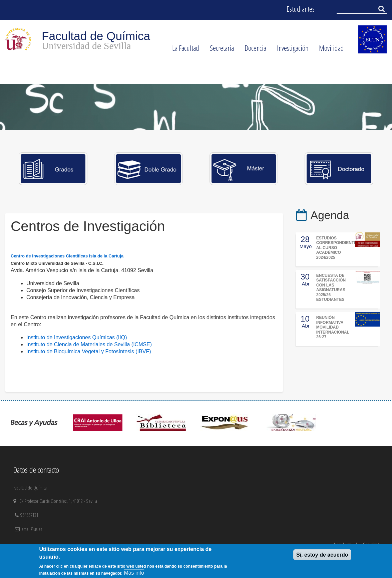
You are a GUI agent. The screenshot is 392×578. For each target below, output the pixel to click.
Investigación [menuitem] (290, 50)
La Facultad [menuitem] (183, 50)
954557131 (30, 515)
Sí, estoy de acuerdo (322, 555)
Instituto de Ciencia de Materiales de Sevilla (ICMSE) (89, 344)
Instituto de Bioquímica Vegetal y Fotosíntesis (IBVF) (89, 351)
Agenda (330, 215)
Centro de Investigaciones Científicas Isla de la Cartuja (67, 256)
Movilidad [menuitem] (329, 50)
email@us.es (32, 529)
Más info (134, 573)
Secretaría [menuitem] (219, 50)
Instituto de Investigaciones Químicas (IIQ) (77, 337)
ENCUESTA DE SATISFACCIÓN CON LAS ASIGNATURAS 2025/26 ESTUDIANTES (331, 287)
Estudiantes (301, 9)
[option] (196, 107)
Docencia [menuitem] (253, 50)
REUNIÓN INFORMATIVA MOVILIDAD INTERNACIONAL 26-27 (333, 327)
